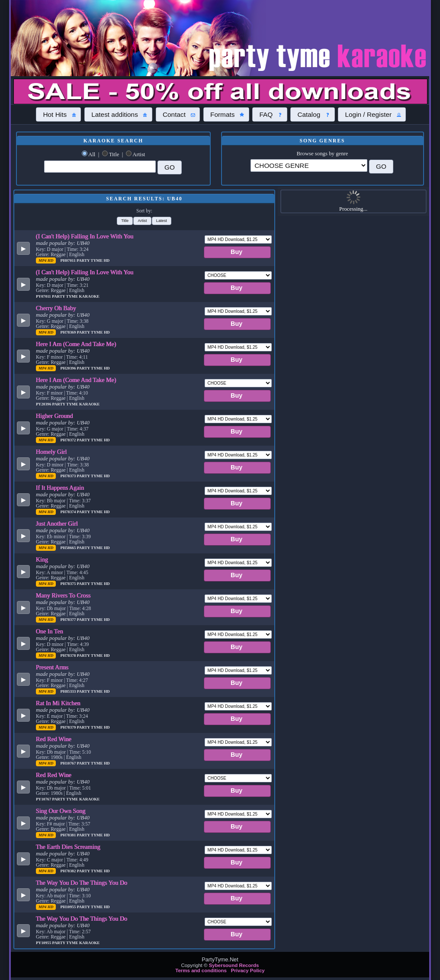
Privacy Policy (248, 970)
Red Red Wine (54, 739)
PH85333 (68, 691)
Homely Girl (51, 452)
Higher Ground (55, 416)
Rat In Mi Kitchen (58, 703)
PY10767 (44, 799)
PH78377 (68, 620)
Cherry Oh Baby (56, 308)
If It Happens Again (60, 488)
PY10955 (44, 943)
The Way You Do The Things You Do (82, 883)
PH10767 (68, 763)
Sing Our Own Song (61, 811)
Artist (139, 154)
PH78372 (68, 440)
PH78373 (68, 476)
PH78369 (68, 332)
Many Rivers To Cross (63, 595)
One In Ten (50, 631)
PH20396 (68, 368)
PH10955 (68, 907)
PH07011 (68, 260)
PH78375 (68, 584)
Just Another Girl (57, 524)
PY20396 (44, 404)
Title (114, 154)
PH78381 (68, 835)
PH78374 (68, 512)
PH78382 (68, 871)
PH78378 (68, 655)
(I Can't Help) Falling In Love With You (85, 236)
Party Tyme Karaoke (76, 296)
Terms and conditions (201, 970)
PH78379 (68, 727)
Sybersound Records (234, 965)
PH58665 (68, 548)
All (92, 154)
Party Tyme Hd (93, 260)
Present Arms (52, 667)
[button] (58, 114)
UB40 (83, 243)
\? (309, 165)
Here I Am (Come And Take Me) (76, 344)
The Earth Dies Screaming (68, 847)
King (42, 559)
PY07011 (44, 296)
